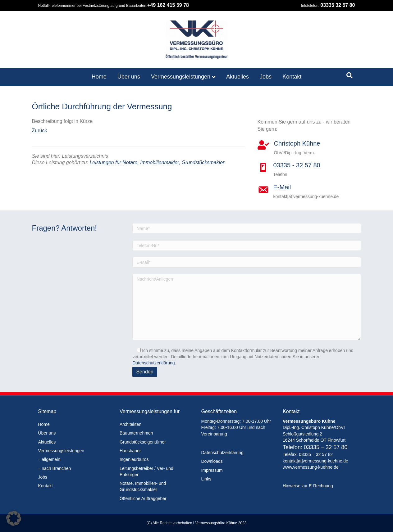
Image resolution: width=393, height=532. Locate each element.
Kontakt (292, 77)
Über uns (129, 77)
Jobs (266, 77)
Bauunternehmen (136, 433)
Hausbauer (130, 451)
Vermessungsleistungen (181, 77)
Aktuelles (238, 77)
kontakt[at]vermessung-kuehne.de (315, 461)
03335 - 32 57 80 (297, 165)
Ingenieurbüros (134, 459)
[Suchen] (350, 75)
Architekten (130, 424)
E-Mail (282, 187)
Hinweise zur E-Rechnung (308, 486)
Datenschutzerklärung (153, 363)
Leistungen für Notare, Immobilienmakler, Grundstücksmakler (157, 162)
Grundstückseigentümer (143, 442)
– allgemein (49, 459)
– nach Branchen (55, 468)
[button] (14, 518)
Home (99, 77)
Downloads (212, 461)
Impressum (212, 470)
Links (206, 479)
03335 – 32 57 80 (326, 447)
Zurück (40, 131)
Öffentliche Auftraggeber (143, 498)
